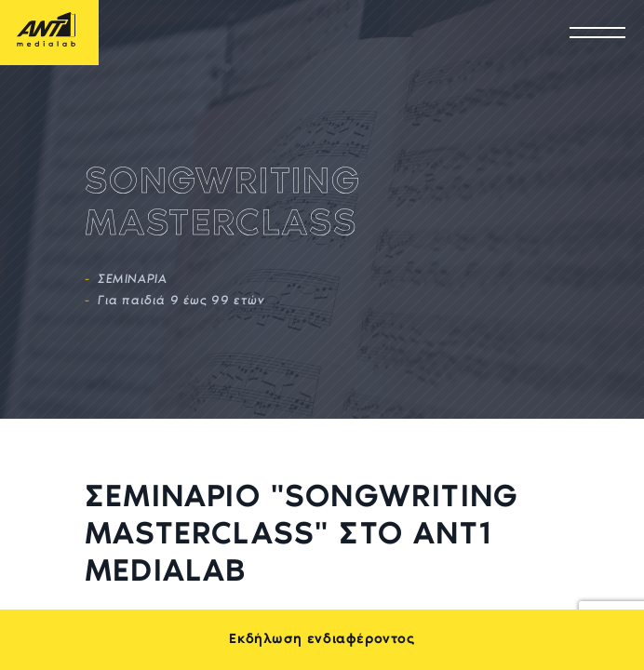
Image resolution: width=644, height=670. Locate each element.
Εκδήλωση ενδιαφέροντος (322, 640)
